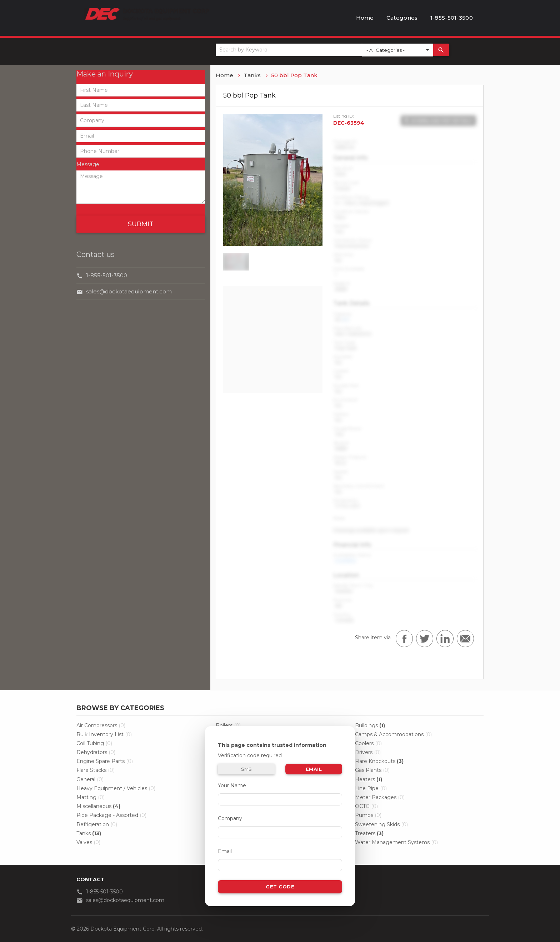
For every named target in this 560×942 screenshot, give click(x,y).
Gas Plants (372, 770)
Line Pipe (371, 788)
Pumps (368, 815)
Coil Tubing (94, 743)
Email (314, 769)
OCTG (366, 806)
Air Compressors (101, 725)
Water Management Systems (396, 842)
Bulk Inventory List (104, 734)
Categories (402, 18)
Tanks (252, 75)
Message (88, 164)
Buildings (370, 725)
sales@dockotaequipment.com (129, 291)
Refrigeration (97, 824)
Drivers (368, 752)
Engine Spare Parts (105, 761)
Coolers (368, 743)
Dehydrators (96, 752)
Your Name (232, 785)
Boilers (228, 725)
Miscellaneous (98, 806)
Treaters (369, 833)
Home (365, 18)
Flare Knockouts (379, 761)
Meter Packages (380, 797)
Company (230, 818)
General (90, 779)
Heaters (369, 779)
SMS (246, 769)
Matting (91, 797)
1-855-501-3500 (452, 18)
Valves (88, 842)
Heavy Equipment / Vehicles (116, 788)
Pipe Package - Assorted (111, 815)
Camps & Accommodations (393, 734)
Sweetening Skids (381, 824)
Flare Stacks (96, 770)
